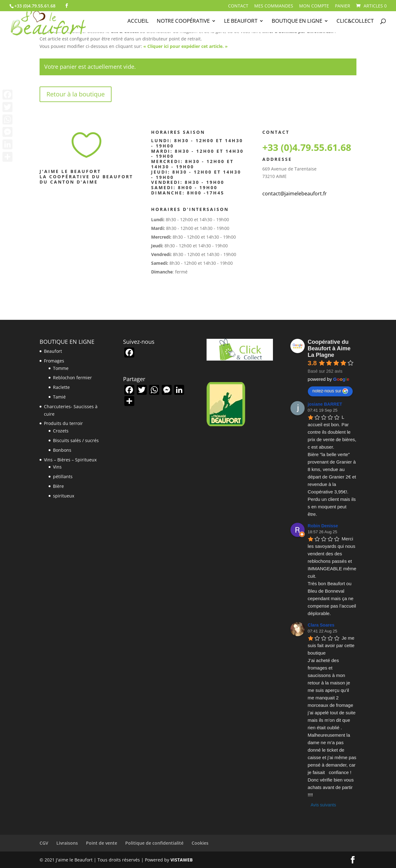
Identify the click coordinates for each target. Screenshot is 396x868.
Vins (57, 467)
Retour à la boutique (76, 94)
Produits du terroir (63, 423)
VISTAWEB (181, 860)
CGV (44, 843)
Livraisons (67, 843)
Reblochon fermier (72, 378)
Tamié (59, 397)
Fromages (54, 361)
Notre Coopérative (183, 21)
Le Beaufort (241, 21)
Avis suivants (323, 805)
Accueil (138, 21)
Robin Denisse (323, 526)
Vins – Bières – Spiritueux (70, 460)
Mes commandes (274, 6)
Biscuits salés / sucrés (76, 440)
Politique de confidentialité (154, 843)
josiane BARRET (325, 404)
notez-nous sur (330, 391)
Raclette (61, 387)
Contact (238, 6)
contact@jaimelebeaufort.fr (295, 194)
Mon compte (314, 6)
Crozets (61, 431)
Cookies (200, 843)
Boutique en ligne (297, 21)
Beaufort (53, 351)
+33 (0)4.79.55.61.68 (307, 147)
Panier (343, 6)
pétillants (63, 476)
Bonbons (62, 450)
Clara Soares (321, 625)
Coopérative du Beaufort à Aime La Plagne (329, 348)
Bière (58, 486)
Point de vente (102, 843)
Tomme (61, 368)
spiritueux (64, 496)
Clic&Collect (355, 21)
